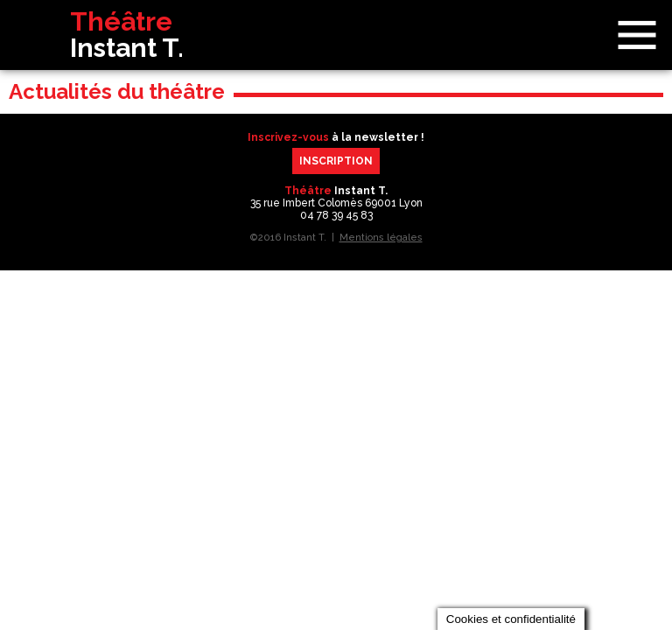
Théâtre (91, 35)
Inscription (336, 161)
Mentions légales (381, 238)
